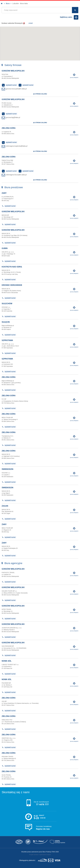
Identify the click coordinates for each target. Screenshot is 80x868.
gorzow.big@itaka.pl (13, 117)
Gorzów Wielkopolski (13, 71)
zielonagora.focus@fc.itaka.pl (16, 175)
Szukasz (17, 23)
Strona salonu (40, 94)
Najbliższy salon (69, 17)
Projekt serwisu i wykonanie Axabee (40, 855)
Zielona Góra (9, 128)
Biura (8, 3)
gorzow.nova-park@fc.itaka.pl (16, 89)
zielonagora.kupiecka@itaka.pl (17, 146)
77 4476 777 (42, 804)
